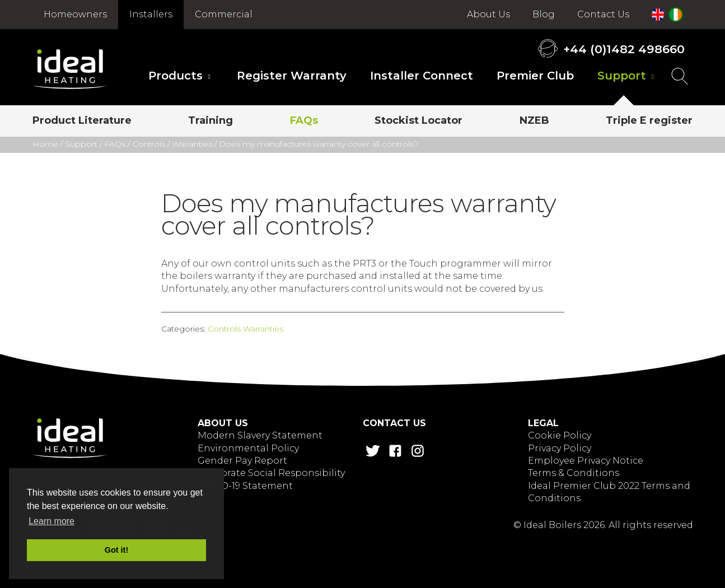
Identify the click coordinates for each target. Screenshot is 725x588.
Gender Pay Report (242, 461)
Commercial (224, 14)
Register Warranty (292, 76)
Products (176, 76)
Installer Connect (422, 76)
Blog (544, 14)
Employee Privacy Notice (586, 461)
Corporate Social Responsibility (271, 473)
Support (622, 76)
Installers (151, 14)
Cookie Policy (560, 435)
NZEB (534, 120)
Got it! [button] (116, 550)
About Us (488, 14)
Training (211, 120)
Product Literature (82, 120)
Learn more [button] (52, 521)
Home (45, 144)
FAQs (304, 120)
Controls (149, 144)
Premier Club (535, 76)
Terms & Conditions (574, 473)
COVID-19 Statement (245, 486)
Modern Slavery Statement (260, 435)
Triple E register (649, 120)
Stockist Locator (418, 120)
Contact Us (603, 14)
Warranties (192, 144)
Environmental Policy (248, 448)
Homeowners (75, 14)
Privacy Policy (560, 448)
